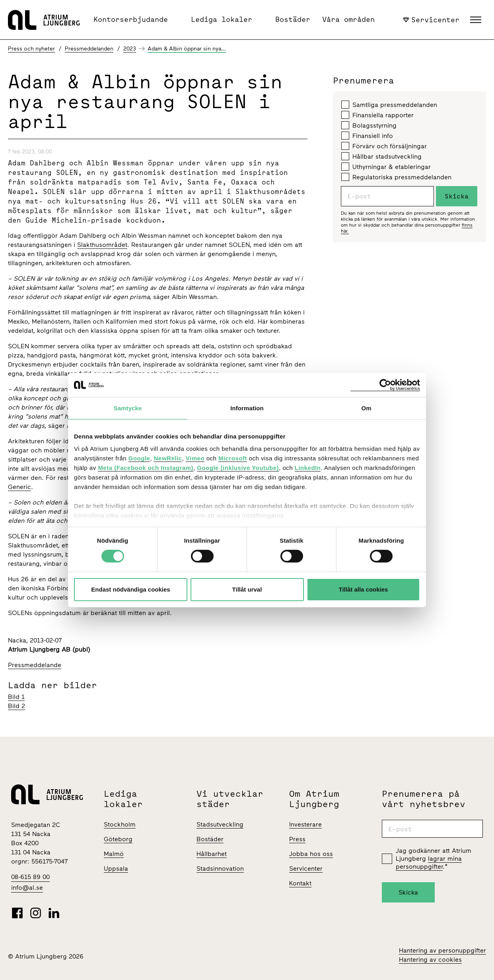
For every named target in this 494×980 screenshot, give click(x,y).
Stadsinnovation (220, 868)
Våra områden (348, 19)
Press (297, 839)
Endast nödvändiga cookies (130, 589)
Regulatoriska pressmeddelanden (396, 177)
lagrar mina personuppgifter (429, 863)
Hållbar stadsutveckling (381, 156)
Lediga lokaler (222, 19)
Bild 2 (17, 706)
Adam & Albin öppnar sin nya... (187, 49)
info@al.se (27, 888)
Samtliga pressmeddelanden (389, 105)
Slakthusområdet (102, 245)
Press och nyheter (31, 49)
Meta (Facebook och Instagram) (146, 468)
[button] (477, 20)
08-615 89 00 (30, 877)
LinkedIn (308, 468)
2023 (130, 49)
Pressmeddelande (35, 665)
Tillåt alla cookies (364, 589)
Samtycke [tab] (128, 408)
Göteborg (118, 839)
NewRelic (168, 458)
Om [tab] (366, 408)
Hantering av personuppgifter (442, 950)
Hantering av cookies (430, 960)
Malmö (114, 854)
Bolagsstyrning (369, 125)
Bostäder (293, 19)
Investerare (305, 824)
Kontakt (300, 883)
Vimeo (195, 458)
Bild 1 (16, 697)
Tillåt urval (247, 589)
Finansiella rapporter (377, 115)
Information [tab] (247, 408)
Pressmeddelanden (89, 49)
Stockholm (120, 824)
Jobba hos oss (311, 854)
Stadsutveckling (220, 824)
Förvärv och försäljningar (384, 146)
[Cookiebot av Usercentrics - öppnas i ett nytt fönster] (385, 385)
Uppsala (116, 868)
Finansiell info (367, 136)
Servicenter (431, 19)
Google (139, 458)
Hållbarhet (212, 854)
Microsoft (233, 458)
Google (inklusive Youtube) (238, 468)
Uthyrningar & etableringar (386, 167)
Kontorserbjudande (131, 19)
